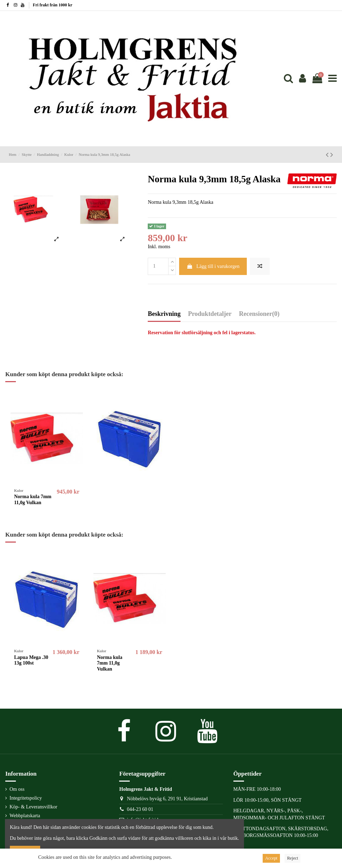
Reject (292, 858)
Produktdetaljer (210, 314)
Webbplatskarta (25, 816)
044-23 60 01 (140, 809)
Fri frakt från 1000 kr (53, 5)
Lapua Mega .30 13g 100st (31, 660)
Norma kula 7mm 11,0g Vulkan (33, 500)
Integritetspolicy (26, 798)
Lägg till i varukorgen (213, 266)
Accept (271, 858)
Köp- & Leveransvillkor (33, 807)
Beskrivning (164, 314)
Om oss (17, 789)
